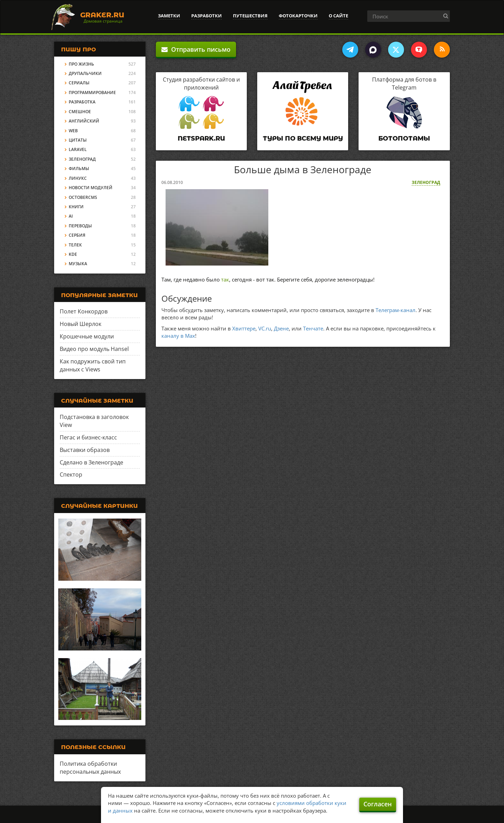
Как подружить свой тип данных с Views (93, 365)
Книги (76, 207)
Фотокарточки (298, 16)
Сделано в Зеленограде (91, 462)
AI (71, 216)
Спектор (71, 475)
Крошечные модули (87, 336)
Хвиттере (244, 328)
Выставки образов (85, 450)
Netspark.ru (201, 138)
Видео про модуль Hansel (94, 349)
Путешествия (250, 16)
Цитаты (78, 140)
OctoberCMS (83, 197)
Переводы (80, 226)
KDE (73, 254)
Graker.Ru (102, 15)
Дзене (281, 328)
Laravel (78, 149)
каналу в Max (178, 336)
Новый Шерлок (81, 324)
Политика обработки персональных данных (90, 768)
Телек (75, 245)
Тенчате (313, 328)
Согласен (378, 804)
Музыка (78, 264)
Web (73, 131)
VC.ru (265, 328)
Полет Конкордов (84, 311)
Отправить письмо (196, 49)
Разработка (82, 102)
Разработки (207, 16)
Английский (84, 121)
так (225, 279)
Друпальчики (85, 73)
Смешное (80, 112)
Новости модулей (91, 188)
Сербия (77, 235)
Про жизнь (81, 64)
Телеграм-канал (396, 310)
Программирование (92, 93)
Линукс (78, 178)
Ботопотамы (404, 138)
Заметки (169, 16)
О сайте (338, 16)
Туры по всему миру (303, 138)
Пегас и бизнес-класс (88, 437)
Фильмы (79, 169)
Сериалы (79, 83)
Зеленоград (426, 182)
